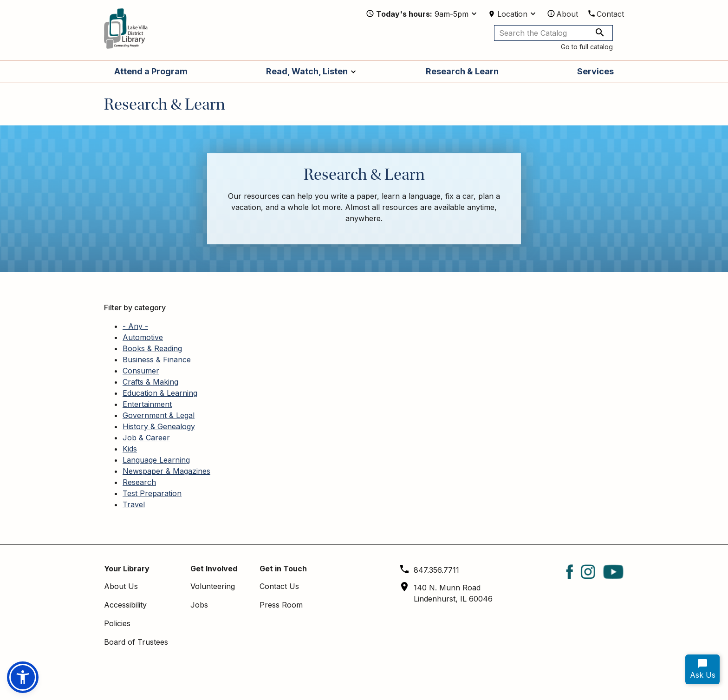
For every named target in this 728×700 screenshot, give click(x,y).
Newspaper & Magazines (166, 471)
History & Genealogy (159, 426)
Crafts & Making (150, 382)
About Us (121, 586)
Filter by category (135, 307)
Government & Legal (159, 415)
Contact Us (279, 586)
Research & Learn (462, 71)
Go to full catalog (587, 47)
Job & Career (146, 438)
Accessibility (125, 605)
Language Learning (156, 460)
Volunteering (213, 586)
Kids (130, 449)
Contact (610, 14)
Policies (117, 623)
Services (595, 71)
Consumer (141, 371)
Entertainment (147, 404)
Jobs (199, 605)
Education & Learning (160, 393)
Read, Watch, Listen (307, 71)
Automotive (143, 337)
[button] (23, 677)
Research (139, 482)
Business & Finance (157, 360)
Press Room (281, 605)
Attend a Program (151, 71)
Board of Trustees (136, 642)
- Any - (135, 326)
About (567, 14)
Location (512, 14)
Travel (134, 504)
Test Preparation (152, 493)
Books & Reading (152, 348)
